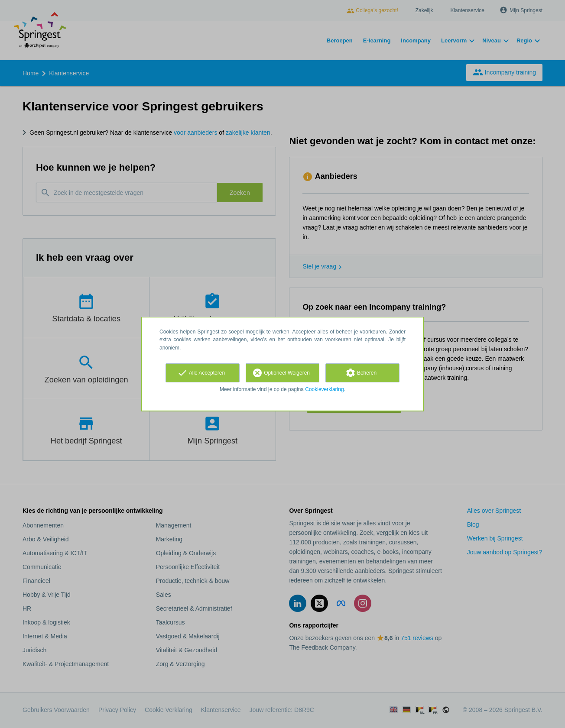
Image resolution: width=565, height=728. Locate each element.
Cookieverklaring (324, 389)
